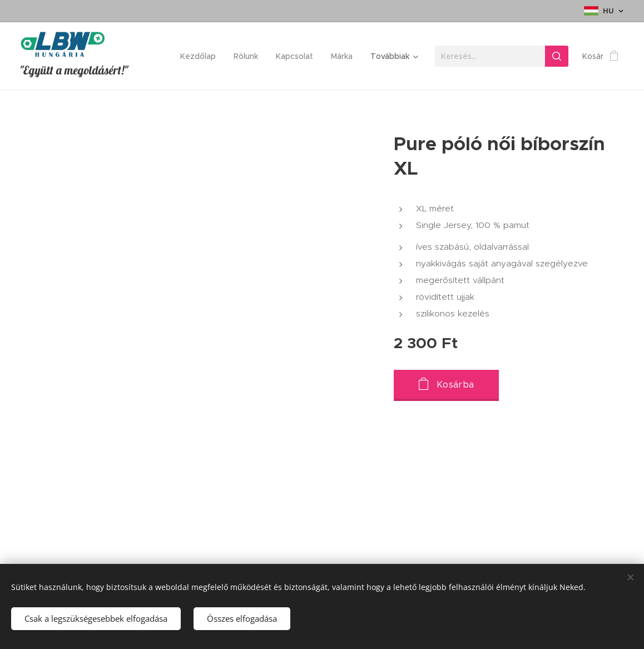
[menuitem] (201, 56)
